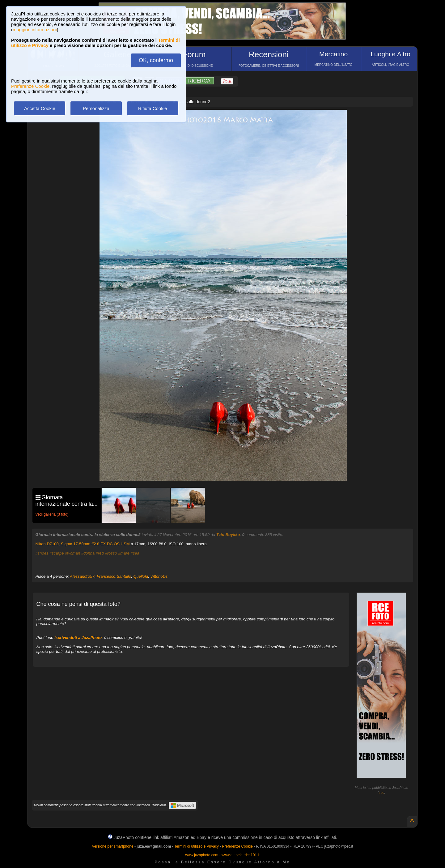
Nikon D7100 (47, 544)
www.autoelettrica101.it (241, 855)
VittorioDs (159, 576)
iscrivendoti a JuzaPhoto (78, 638)
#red (100, 553)
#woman (72, 553)
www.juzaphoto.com (202, 855)
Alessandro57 (82, 576)
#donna (88, 553)
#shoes (42, 553)
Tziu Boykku (228, 535)
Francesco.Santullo (114, 576)
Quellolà (141, 576)
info (382, 792)
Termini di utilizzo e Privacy (197, 846)
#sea (135, 553)
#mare (124, 553)
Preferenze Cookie (30, 86)
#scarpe (57, 553)
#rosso (111, 553)
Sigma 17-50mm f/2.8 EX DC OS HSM (95, 544)
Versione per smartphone (112, 846)
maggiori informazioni (35, 30)
